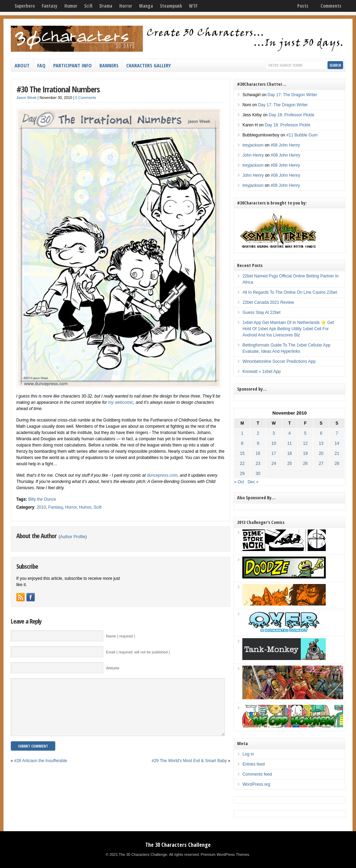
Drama (106, 6)
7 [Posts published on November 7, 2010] (337, 433)
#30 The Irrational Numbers (58, 89)
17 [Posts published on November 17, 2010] (274, 453)
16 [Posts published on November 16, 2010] (258, 453)
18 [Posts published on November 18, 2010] (289, 453)
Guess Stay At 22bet (261, 312)
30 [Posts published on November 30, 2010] (258, 474)
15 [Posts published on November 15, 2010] (242, 453)
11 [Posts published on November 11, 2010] (289, 443)
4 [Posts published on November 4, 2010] (289, 433)
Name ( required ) (121, 636)
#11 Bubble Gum (302, 135)
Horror (126, 6)
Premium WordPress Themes (225, 854)
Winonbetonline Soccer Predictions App (279, 361)
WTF (193, 6)
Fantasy (50, 6)
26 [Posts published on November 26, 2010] (305, 464)
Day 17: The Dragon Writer (292, 95)
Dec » (253, 482)
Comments (331, 6)
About (22, 65)
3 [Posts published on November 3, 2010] (274, 433)
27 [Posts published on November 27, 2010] (321, 464)
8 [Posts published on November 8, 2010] (242, 443)
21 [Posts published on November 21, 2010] (337, 453)
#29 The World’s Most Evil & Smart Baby (189, 771)
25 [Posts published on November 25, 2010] (289, 464)
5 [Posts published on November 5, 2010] (305, 433)
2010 (41, 507)
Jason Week (26, 98)
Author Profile (73, 537)
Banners (109, 65)
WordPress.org (256, 784)
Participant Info (72, 65)
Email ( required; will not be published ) (138, 652)
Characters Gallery (148, 65)
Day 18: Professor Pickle (292, 115)
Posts (303, 6)
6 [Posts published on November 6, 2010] (321, 433)
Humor (71, 6)
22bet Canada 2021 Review (268, 302)
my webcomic (121, 402)
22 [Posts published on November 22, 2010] (242, 464)
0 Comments (86, 98)
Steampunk (171, 6)
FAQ (41, 65)
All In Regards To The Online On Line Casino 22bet (290, 292)
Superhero (25, 6)
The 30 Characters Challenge (178, 845)
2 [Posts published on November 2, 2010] (258, 433)
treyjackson (253, 145)
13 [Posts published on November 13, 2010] (321, 443)
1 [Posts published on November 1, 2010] (242, 433)
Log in (248, 754)
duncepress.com (162, 475)
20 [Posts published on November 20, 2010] (321, 453)
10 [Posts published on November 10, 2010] (274, 443)
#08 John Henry (285, 145)
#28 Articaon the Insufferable (41, 771)
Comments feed (257, 774)
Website (113, 668)
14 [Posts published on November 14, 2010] (337, 443)
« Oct (239, 482)
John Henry (253, 155)
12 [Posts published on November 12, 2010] (305, 443)
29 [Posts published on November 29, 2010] (242, 474)
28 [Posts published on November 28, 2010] (337, 464)
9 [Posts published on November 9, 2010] (258, 443)
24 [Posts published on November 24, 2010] (274, 464)
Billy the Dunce (42, 499)
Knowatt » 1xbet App (261, 372)
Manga (146, 6)
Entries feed (253, 764)
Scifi (88, 6)
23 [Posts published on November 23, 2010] (258, 464)
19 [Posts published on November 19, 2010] (305, 453)
